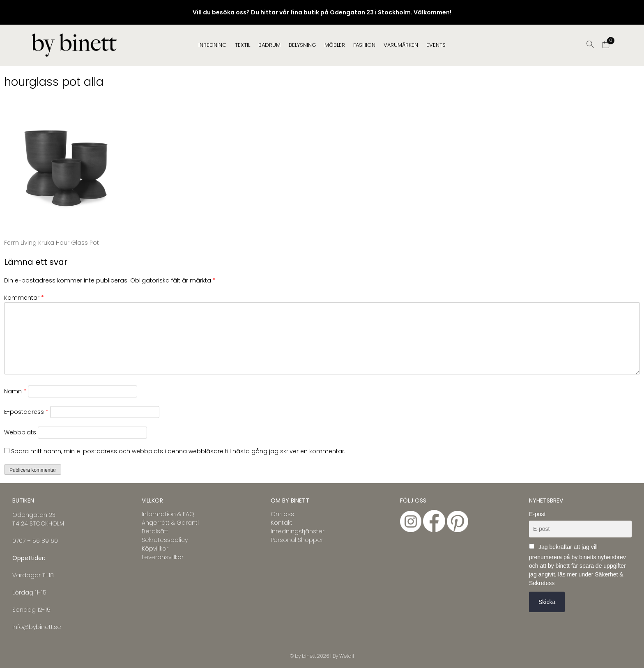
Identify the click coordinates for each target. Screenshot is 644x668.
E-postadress (26, 412)
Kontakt (282, 523)
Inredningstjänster (298, 531)
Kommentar (24, 298)
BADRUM (269, 45)
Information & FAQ (168, 514)
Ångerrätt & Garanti (170, 523)
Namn (15, 391)
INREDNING (213, 45)
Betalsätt (155, 531)
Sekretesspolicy (165, 540)
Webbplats (20, 432)
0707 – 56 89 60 (35, 541)
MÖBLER (335, 45)
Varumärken (401, 45)
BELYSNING (302, 45)
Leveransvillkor (163, 557)
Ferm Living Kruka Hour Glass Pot (52, 243)
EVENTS (436, 45)
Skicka (547, 602)
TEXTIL (243, 45)
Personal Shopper (297, 540)
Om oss (282, 514)
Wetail (347, 656)
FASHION (364, 45)
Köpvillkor (155, 549)
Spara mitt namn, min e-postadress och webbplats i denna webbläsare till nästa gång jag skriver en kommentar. (178, 451)
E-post (537, 514)
